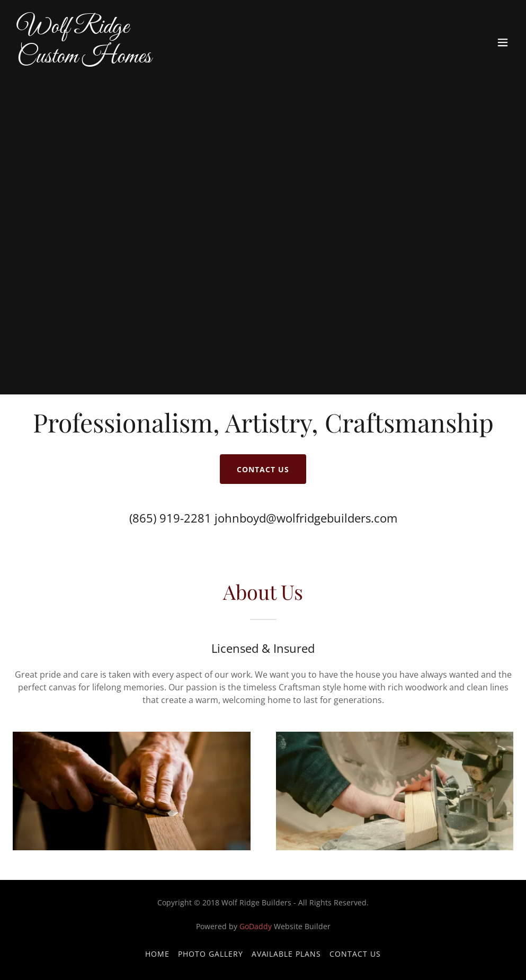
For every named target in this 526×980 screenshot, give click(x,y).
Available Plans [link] (287, 954)
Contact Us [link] (355, 954)
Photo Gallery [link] (211, 954)
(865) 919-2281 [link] (170, 518)
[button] (503, 42)
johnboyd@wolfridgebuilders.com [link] (306, 518)
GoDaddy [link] (256, 926)
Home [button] (157, 954)
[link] (84, 59)
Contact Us (263, 469)
